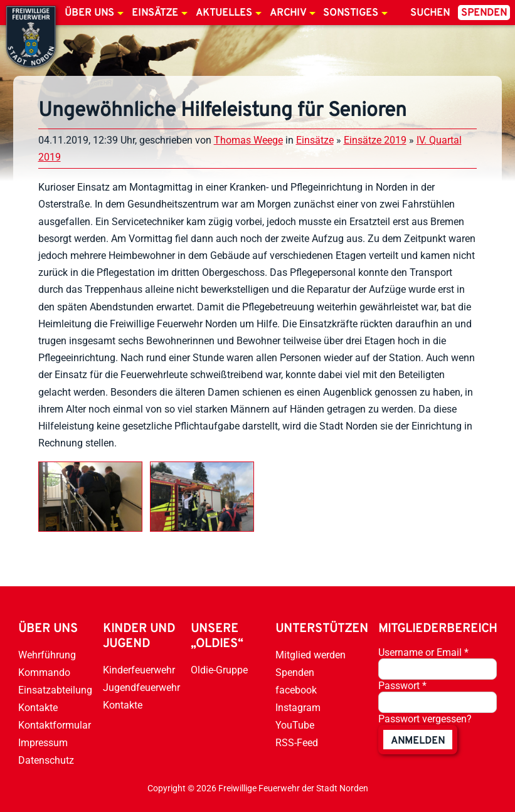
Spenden (484, 13)
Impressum (43, 743)
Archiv (288, 13)
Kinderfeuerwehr (139, 670)
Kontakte (38, 708)
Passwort (402, 686)
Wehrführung (47, 655)
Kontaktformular (55, 725)
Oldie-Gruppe (219, 670)
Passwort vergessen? (425, 719)
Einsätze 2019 (375, 140)
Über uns (89, 13)
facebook (296, 690)
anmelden (418, 741)
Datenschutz (46, 760)
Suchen (430, 13)
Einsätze (155, 13)
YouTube (295, 725)
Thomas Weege (248, 140)
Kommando (44, 672)
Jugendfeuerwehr (141, 688)
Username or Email (423, 652)
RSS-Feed (297, 743)
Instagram (298, 708)
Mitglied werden (311, 655)
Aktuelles (224, 13)
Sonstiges (351, 13)
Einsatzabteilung (55, 690)
